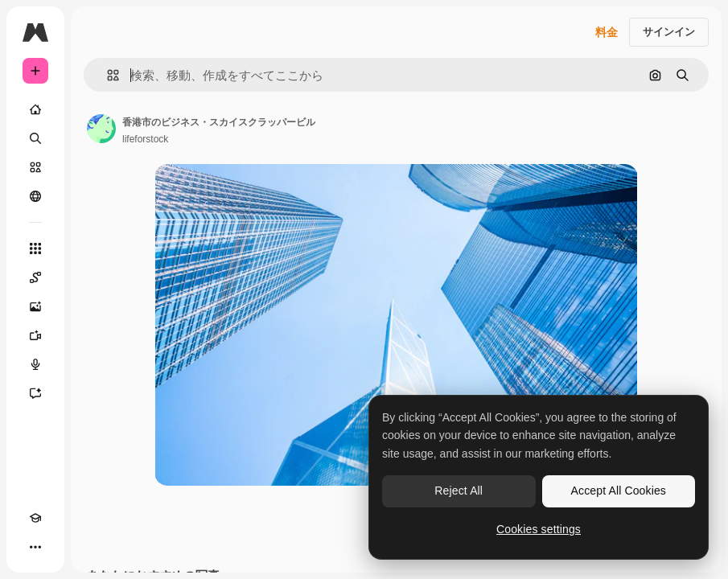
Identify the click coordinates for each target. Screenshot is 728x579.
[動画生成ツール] (35, 335)
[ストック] (35, 167)
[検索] (35, 138)
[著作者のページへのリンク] (101, 129)
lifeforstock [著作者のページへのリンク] (145, 139)
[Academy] (35, 518)
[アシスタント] (35, 393)
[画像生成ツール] (35, 306)
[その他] (35, 547)
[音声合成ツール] (35, 364)
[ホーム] (35, 109)
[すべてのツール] (35, 248)
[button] (107, 75)
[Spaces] (35, 277)
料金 (607, 32)
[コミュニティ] (35, 196)
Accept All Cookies (619, 491)
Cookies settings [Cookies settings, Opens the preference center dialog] (539, 529)
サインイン (669, 32)
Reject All (459, 491)
